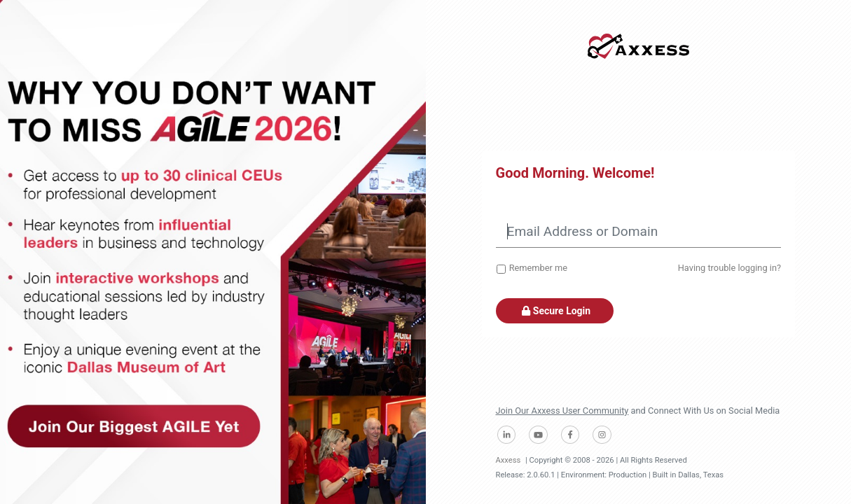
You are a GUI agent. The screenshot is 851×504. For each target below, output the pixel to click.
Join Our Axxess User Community (562, 411)
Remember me (538, 268)
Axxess (508, 460)
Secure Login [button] (555, 311)
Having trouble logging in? (729, 268)
